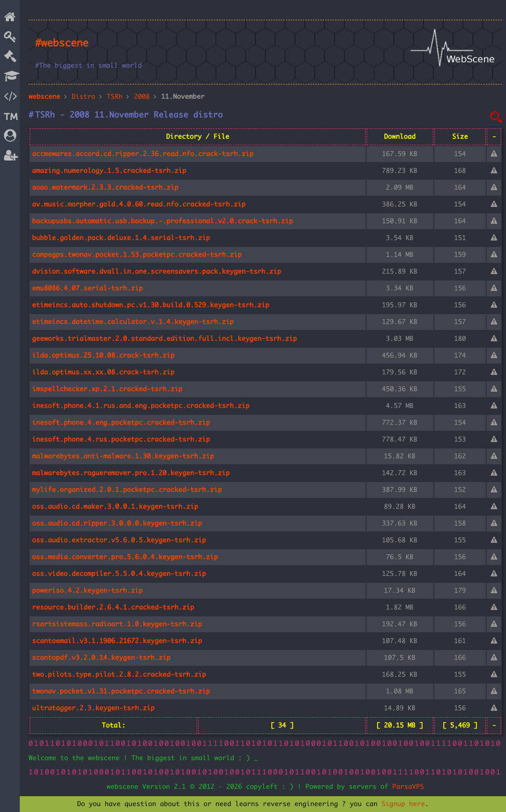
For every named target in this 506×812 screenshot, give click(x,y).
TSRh (115, 97)
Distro (84, 97)
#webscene (62, 43)
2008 (142, 97)
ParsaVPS (408, 787)
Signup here (403, 804)
